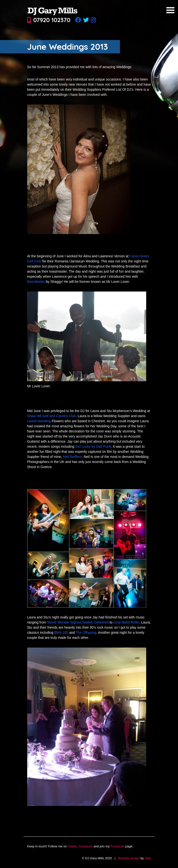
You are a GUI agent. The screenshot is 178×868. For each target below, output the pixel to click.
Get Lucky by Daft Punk (93, 446)
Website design (129, 858)
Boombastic (36, 282)
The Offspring (86, 633)
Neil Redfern (72, 457)
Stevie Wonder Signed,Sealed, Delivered (78, 622)
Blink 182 (61, 633)
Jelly (148, 858)
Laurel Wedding (39, 421)
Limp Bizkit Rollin (126, 622)
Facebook (117, 846)
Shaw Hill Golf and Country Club (52, 416)
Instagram (86, 846)
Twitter (72, 846)
